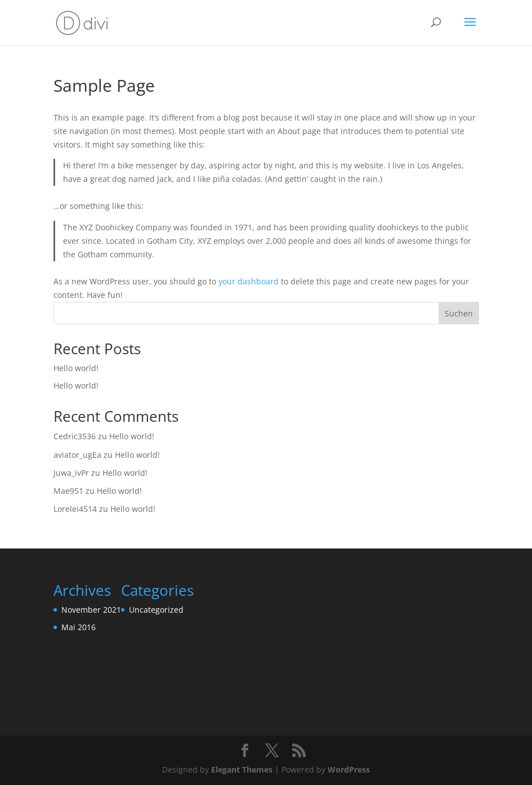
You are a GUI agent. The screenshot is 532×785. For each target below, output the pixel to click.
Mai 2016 (79, 627)
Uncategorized (156, 610)
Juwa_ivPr (71, 473)
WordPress (349, 770)
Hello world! (76, 368)
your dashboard (249, 281)
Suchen (459, 313)
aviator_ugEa (77, 455)
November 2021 (91, 610)
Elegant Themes (242, 770)
